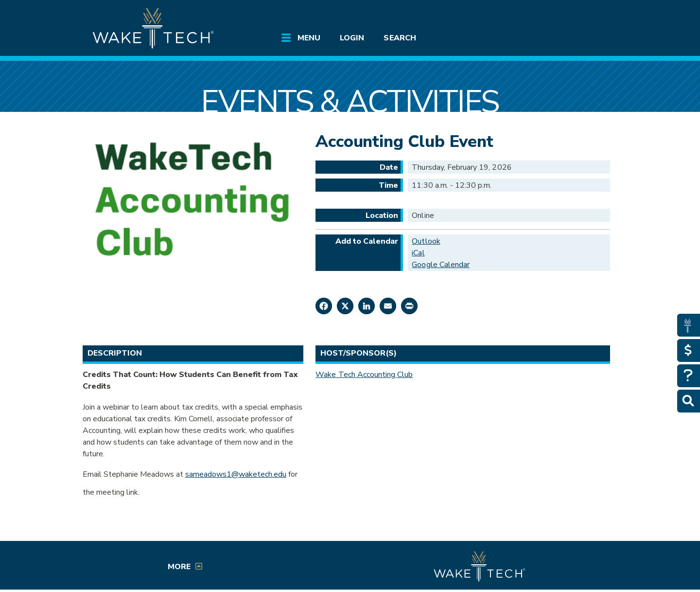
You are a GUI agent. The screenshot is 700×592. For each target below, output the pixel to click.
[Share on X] (345, 306)
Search (400, 38)
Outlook (426, 241)
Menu (309, 38)
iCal (418, 253)
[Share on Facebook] (324, 306)
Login (352, 38)
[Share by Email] (388, 306)
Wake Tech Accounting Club (364, 375)
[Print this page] (409, 306)
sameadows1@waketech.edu (236, 474)
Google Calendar (441, 265)
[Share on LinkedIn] (367, 306)
